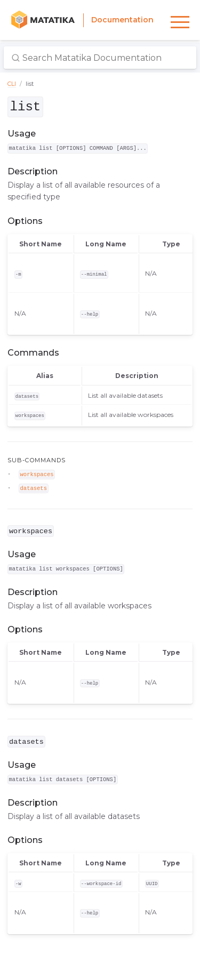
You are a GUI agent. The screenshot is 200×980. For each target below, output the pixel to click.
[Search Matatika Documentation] (100, 58)
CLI (12, 84)
